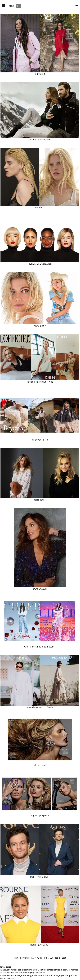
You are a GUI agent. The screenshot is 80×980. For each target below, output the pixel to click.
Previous (24, 958)
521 (51, 958)
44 (44, 958)
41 (35, 958)
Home (10, 6)
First (16, 958)
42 (38, 958)
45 (46, 958)
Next (58, 958)
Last (64, 958)
